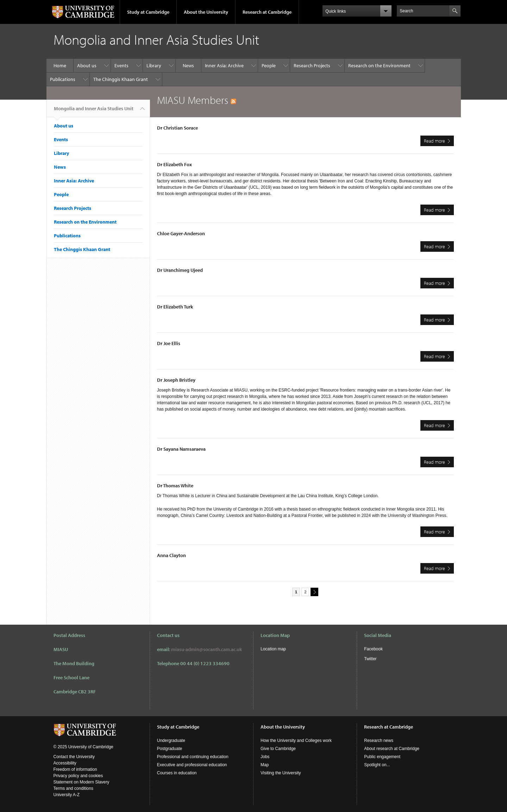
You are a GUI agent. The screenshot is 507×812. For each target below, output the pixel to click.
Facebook (373, 649)
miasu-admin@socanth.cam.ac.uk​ (206, 649)
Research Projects (312, 65)
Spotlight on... (377, 765)
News (188, 65)
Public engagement (382, 757)
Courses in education (177, 773)
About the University (206, 12)
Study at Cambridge (148, 12)
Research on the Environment (379, 65)
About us (87, 65)
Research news (379, 741)
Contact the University (74, 757)
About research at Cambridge (392, 749)
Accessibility (65, 763)
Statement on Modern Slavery (82, 782)
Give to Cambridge (278, 749)
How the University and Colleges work (296, 741)
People (269, 65)
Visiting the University (281, 773)
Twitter (370, 659)
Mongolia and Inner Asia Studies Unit (94, 111)
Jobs (265, 757)
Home (60, 65)
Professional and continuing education (193, 757)
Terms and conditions (73, 788)
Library (154, 65)
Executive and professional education (192, 765)
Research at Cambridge (267, 12)
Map (265, 765)
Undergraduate (171, 741)
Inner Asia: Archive (224, 65)
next (313, 592)
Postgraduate (170, 749)
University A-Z (67, 795)
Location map (273, 649)
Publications (63, 79)
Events (121, 65)
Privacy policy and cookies (78, 776)
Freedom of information (75, 769)
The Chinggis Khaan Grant (121, 79)
